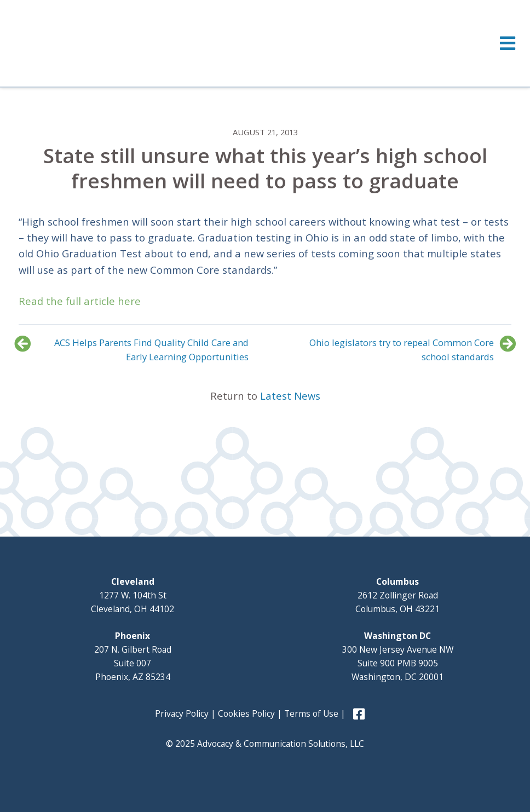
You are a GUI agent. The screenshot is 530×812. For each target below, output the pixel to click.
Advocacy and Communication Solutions (108, 42)
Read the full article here (80, 301)
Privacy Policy (182, 713)
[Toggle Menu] (265, 43)
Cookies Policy (246, 713)
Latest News (290, 396)
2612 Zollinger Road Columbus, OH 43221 (397, 595)
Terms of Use (311, 713)
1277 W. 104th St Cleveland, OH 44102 (132, 595)
